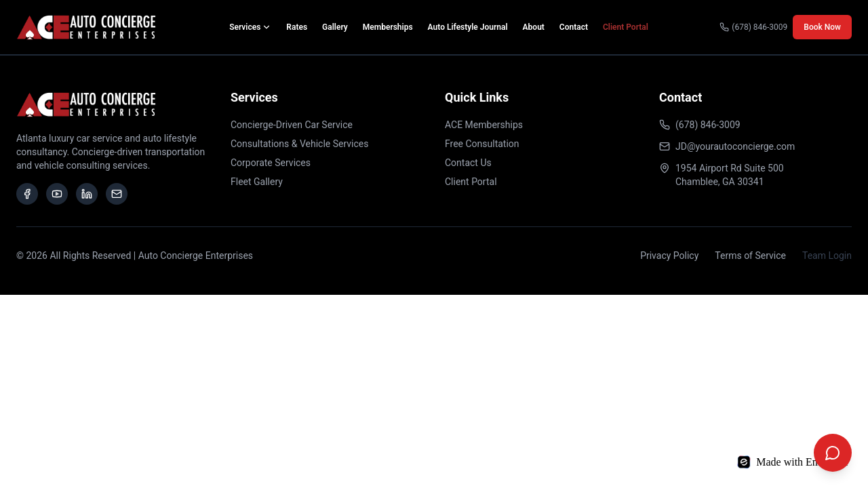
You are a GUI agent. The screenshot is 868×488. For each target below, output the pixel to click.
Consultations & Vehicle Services (300, 144)
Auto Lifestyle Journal (468, 27)
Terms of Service (750, 256)
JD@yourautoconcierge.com (735, 146)
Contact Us (468, 163)
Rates (297, 27)
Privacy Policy (669, 256)
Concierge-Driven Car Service (292, 125)
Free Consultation (482, 144)
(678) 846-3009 (753, 27)
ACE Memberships (484, 125)
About (534, 27)
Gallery (335, 27)
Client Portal (626, 27)
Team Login (827, 256)
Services (250, 27)
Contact (574, 27)
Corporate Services (271, 163)
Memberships (388, 27)
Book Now (822, 27)
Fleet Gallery (257, 182)
